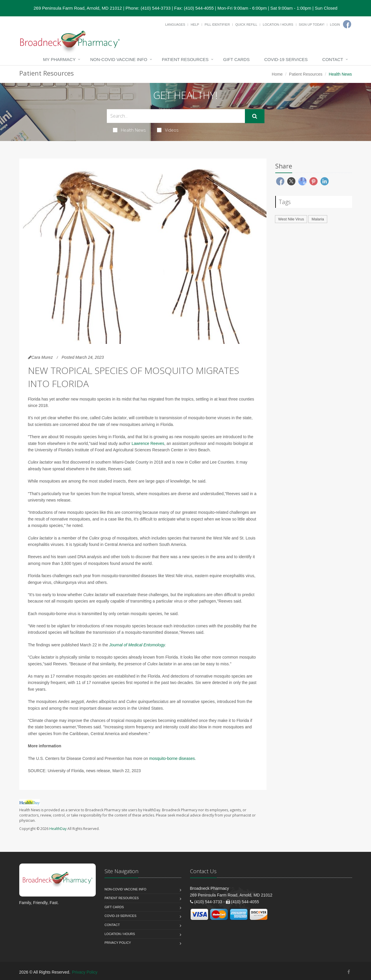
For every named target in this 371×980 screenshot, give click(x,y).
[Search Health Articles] (176, 116)
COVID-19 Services (286, 59)
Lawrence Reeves (148, 443)
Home (277, 74)
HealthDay (58, 829)
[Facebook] (347, 24)
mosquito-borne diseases (172, 758)
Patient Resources (185, 59)
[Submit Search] (255, 116)
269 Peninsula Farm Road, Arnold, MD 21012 (78, 8)
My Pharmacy (59, 59)
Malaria (318, 219)
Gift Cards (237, 59)
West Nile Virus (291, 219)
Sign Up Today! (312, 25)
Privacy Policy (118, 943)
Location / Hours (278, 25)
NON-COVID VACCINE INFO (119, 59)
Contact (333, 59)
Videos (168, 130)
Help (195, 25)
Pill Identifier (217, 25)
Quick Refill (246, 25)
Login (335, 25)
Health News (129, 130)
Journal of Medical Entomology (137, 645)
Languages (175, 25)
